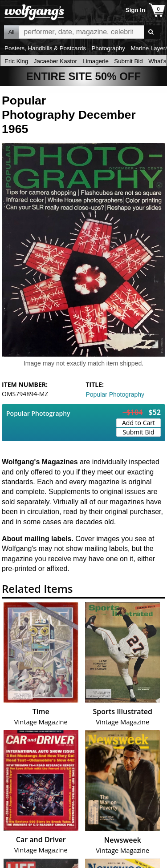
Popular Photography (115, 394)
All (11, 32)
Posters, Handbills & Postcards (45, 48)
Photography (108, 48)
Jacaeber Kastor (55, 61)
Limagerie (96, 61)
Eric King (16, 61)
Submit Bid (128, 61)
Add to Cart (138, 423)
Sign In (135, 10)
